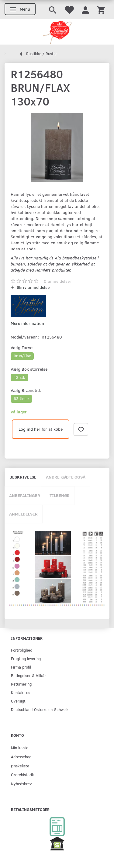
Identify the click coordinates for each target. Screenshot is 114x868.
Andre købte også (66, 477)
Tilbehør (60, 495)
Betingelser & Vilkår (28, 675)
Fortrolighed (22, 650)
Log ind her (29, 429)
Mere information (27, 323)
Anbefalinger (25, 495)
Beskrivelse (23, 477)
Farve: (22, 347)
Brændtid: (26, 390)
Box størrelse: (30, 369)
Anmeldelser (23, 514)
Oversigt (18, 701)
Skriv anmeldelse (33, 287)
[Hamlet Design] (57, 32)
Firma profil (21, 667)
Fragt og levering (26, 658)
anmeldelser (58, 281)
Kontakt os (21, 692)
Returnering (21, 684)
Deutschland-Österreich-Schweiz (40, 709)
